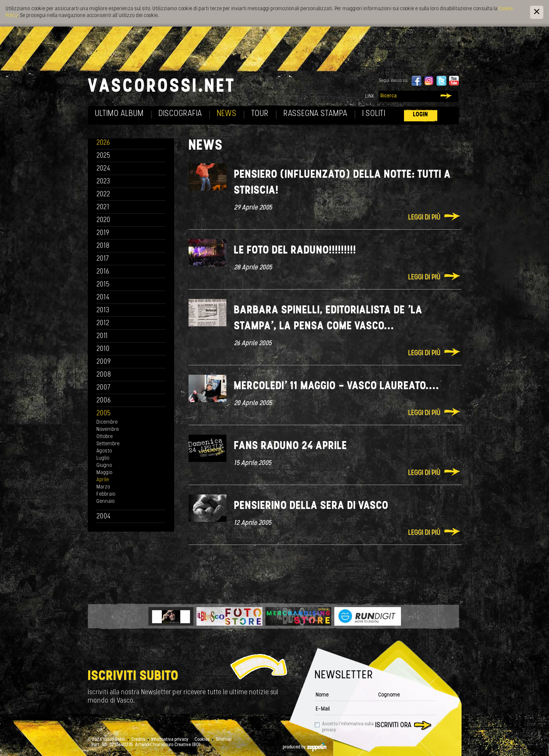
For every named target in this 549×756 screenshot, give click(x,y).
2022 (104, 195)
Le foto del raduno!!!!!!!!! (295, 251)
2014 (103, 298)
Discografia (180, 114)
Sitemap (224, 740)
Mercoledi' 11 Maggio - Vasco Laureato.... (337, 386)
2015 (103, 285)
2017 (103, 259)
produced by (305, 747)
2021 (103, 207)
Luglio (103, 458)
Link (370, 96)
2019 (103, 233)
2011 (102, 336)
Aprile (103, 480)
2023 (103, 182)
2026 (103, 143)
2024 (104, 169)
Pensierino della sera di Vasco (311, 506)
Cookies (202, 740)
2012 (103, 323)
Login (421, 115)
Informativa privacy (170, 740)
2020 (104, 220)
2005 (104, 414)
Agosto (104, 451)
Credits (138, 740)
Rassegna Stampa (316, 114)
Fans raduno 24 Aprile (291, 446)
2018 (103, 246)
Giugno (104, 466)
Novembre (108, 430)
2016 (103, 272)
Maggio (104, 473)
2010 (103, 349)
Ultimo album (119, 114)
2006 (104, 401)
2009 (104, 362)
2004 (104, 517)
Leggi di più (424, 218)
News (227, 114)
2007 (104, 388)
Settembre (108, 444)
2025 (104, 156)
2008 (104, 375)
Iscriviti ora (393, 725)
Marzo (103, 487)
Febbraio (106, 494)
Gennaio (106, 502)
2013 (103, 311)
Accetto (348, 727)
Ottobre (105, 437)
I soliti (374, 114)
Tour (260, 114)
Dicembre (107, 422)
